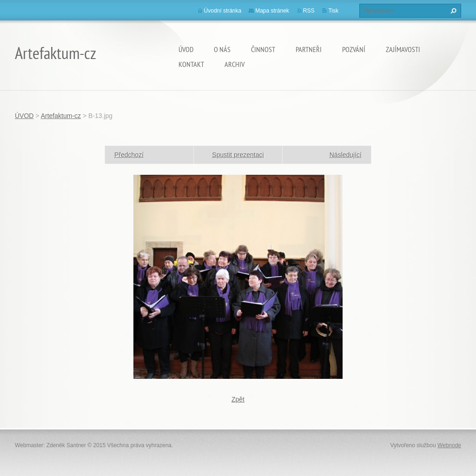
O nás (222, 49)
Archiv (235, 64)
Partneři (309, 49)
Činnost (263, 49)
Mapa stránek (272, 11)
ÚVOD (186, 49)
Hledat (452, 11)
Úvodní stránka (223, 11)
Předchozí (129, 155)
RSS (309, 11)
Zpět (238, 399)
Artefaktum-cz (61, 116)
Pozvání (354, 49)
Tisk (333, 11)
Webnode (449, 445)
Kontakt (191, 64)
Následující (346, 155)
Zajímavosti (403, 49)
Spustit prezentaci (238, 155)
